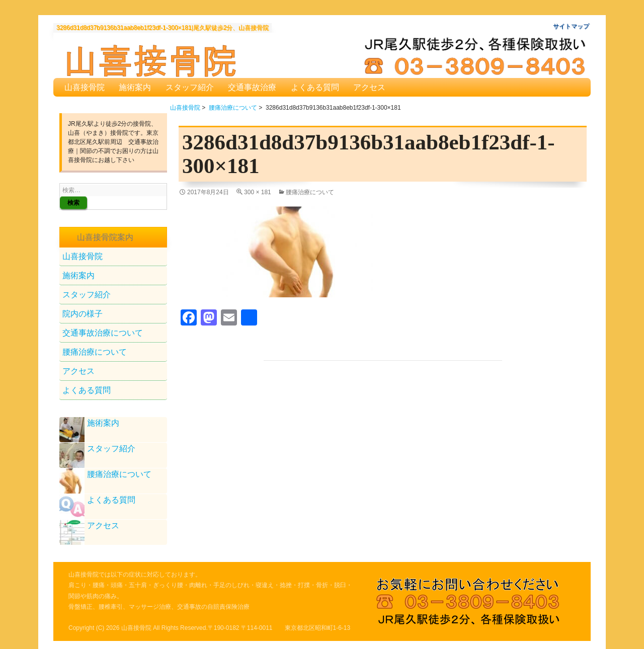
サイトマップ (571, 26)
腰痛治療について (233, 108)
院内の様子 (83, 314)
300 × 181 (258, 192)
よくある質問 (315, 87)
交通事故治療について (103, 333)
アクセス (369, 87)
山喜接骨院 (85, 87)
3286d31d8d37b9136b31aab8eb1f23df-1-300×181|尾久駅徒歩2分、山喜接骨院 (163, 28)
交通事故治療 (252, 87)
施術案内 (135, 87)
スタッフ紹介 (190, 87)
